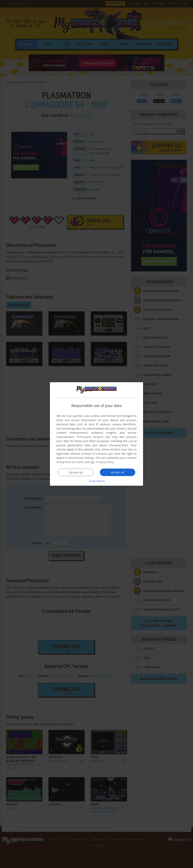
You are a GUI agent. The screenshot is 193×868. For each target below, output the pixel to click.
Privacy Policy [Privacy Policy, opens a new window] (105, 462)
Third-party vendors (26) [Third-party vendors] (93, 437)
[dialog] (96, 434)
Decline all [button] (76, 472)
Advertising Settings (81, 458)
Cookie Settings (85, 462)
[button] (96, 481)
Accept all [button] (118, 472)
